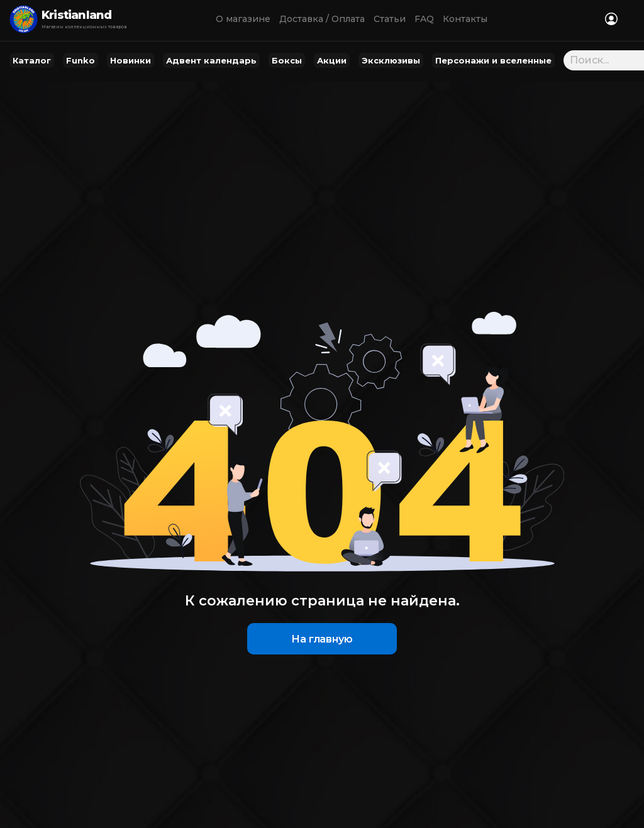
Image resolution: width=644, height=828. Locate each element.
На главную (322, 639)
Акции (332, 60)
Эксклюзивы (391, 60)
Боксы (287, 60)
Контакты (465, 19)
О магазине (243, 19)
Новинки (130, 60)
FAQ (424, 19)
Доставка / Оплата (322, 19)
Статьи (390, 19)
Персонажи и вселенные (493, 60)
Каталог (32, 60)
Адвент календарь (211, 60)
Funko (80, 60)
